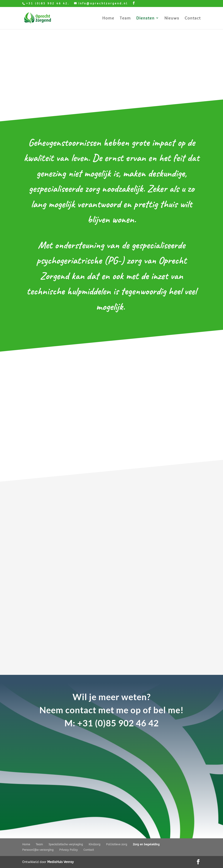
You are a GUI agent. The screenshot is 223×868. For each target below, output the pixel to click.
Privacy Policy (68, 850)
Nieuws (172, 18)
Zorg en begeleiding (146, 844)
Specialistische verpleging (66, 844)
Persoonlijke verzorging (38, 850)
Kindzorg (95, 844)
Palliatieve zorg (117, 844)
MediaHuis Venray (60, 862)
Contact (193, 18)
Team (125, 18)
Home (108, 18)
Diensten (145, 18)
